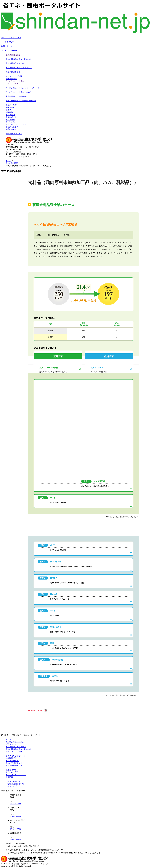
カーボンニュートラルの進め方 (19, 92)
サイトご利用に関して (15, 781)
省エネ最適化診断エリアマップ (19, 68)
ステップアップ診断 (14, 76)
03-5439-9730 (15, 829)
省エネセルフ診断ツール (16, 756)
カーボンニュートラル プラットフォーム (22, 88)
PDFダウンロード (37, 711)
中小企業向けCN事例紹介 (16, 96)
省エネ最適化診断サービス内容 (19, 59)
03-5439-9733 (15, 816)
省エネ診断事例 (12, 163)
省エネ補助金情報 (13, 72)
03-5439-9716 (15, 839)
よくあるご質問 (7, 42)
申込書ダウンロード (9, 50)
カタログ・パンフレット (11, 38)
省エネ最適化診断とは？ (16, 63)
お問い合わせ (6, 46)
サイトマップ (11, 786)
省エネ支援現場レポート (16, 763)
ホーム (8, 161)
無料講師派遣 (11, 79)
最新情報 (9, 777)
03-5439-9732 (15, 804)
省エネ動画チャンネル (15, 766)
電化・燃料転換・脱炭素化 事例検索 (21, 101)
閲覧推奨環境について (15, 784)
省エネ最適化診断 (13, 55)
